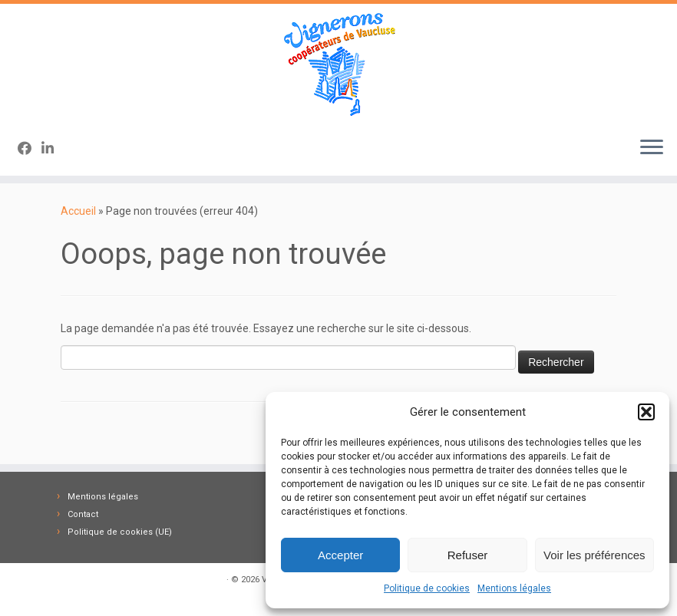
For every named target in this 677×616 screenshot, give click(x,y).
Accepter (340, 555)
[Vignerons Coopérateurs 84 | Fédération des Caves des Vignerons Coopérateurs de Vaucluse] (338, 64)
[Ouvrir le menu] (652, 148)
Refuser (468, 555)
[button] (646, 412)
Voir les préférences (594, 555)
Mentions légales (514, 588)
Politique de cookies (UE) (120, 532)
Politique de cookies (427, 588)
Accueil (78, 211)
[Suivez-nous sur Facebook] (30, 148)
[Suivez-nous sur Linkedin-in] (53, 148)
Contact (83, 514)
